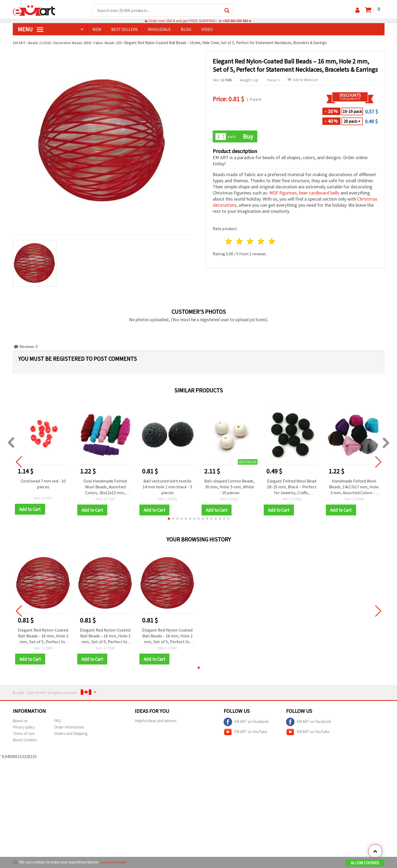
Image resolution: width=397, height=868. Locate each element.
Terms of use (24, 734)
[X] (15, 862)
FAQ (57, 721)
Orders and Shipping (71, 734)
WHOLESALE (159, 29)
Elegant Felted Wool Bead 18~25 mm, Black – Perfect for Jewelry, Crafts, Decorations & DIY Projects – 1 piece (292, 487)
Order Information (69, 728)
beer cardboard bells (319, 193)
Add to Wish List (303, 80)
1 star (229, 242)
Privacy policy (24, 728)
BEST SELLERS (125, 29)
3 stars (250, 242)
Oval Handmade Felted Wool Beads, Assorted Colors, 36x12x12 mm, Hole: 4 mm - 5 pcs (105, 487)
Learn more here (114, 862)
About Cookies (25, 741)
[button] (169, 519)
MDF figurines (283, 193)
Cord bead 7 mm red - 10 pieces (43, 484)
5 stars (272, 242)
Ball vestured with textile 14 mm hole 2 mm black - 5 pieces (167, 487)
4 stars (261, 242)
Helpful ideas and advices (156, 721)
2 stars (239, 242)
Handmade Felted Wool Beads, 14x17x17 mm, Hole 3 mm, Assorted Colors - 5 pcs (354, 487)
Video (207, 29)
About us (20, 721)
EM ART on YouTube (245, 733)
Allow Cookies (365, 863)
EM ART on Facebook (246, 723)
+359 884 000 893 (235, 21)
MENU (31, 29)
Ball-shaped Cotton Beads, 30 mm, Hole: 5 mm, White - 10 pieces (229, 487)
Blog (186, 29)
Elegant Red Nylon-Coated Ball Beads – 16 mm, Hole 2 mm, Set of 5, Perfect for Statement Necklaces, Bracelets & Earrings (43, 636)
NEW (97, 29)
